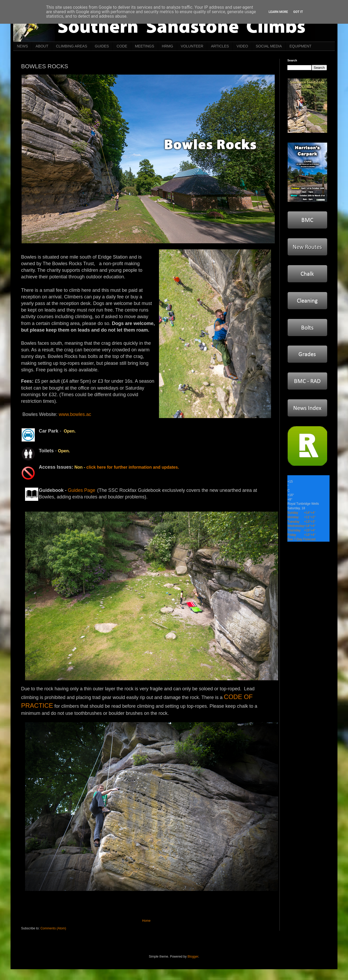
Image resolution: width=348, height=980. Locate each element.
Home (146, 921)
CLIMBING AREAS (71, 46)
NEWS (22, 46)
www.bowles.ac (75, 414)
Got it (298, 12)
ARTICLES (220, 46)
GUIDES (102, 46)
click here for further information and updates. (133, 467)
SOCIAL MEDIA (269, 46)
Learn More (278, 12)
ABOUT (42, 46)
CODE (122, 46)
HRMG (168, 46)
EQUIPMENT (300, 46)
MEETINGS (145, 46)
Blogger (193, 957)
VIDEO (242, 46)
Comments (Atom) (53, 928)
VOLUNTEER (192, 46)
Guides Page (81, 490)
